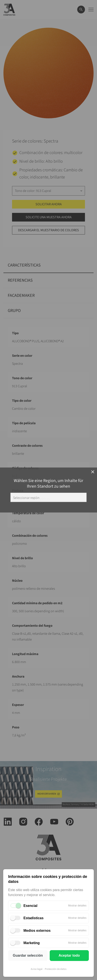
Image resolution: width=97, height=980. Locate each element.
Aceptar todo (69, 955)
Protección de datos (56, 969)
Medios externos (37, 931)
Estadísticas (33, 918)
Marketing (32, 943)
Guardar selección (28, 955)
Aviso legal (37, 969)
